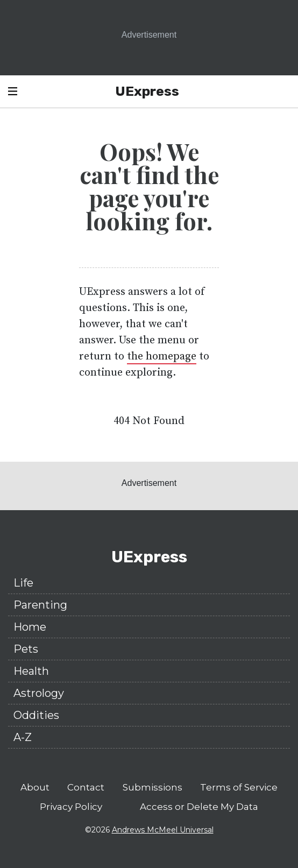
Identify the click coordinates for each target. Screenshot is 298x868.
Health (31, 671)
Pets (26, 649)
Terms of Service (239, 787)
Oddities (36, 715)
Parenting (40, 605)
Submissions (152, 787)
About (35, 787)
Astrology (39, 693)
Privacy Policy (71, 807)
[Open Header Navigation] (13, 91)
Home (30, 627)
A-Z (23, 737)
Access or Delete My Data (199, 807)
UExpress (147, 91)
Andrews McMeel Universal (163, 830)
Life (23, 583)
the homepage (162, 357)
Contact (86, 787)
